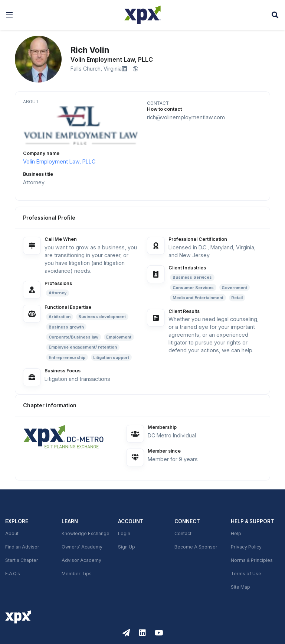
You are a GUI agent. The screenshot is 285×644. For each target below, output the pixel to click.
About (12, 534)
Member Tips (77, 574)
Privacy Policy (246, 547)
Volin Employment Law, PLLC (59, 162)
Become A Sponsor (196, 547)
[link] (70, 436)
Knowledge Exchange (86, 534)
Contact (183, 534)
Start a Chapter (22, 560)
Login (124, 534)
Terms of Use (246, 574)
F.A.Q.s (13, 574)
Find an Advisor (22, 547)
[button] (9, 15)
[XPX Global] (142, 15)
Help (236, 534)
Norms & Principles (252, 560)
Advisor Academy (81, 560)
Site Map (240, 587)
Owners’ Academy (82, 547)
